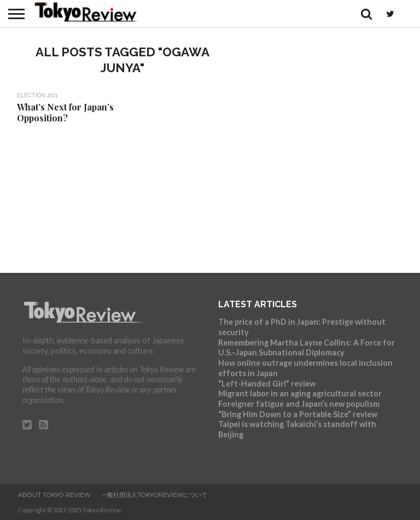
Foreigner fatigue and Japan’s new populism (299, 404)
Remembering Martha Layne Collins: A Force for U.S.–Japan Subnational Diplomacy (307, 348)
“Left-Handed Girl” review (267, 384)
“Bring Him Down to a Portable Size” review (298, 414)
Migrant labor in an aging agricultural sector (300, 393)
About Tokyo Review (54, 495)
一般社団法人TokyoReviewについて (154, 495)
